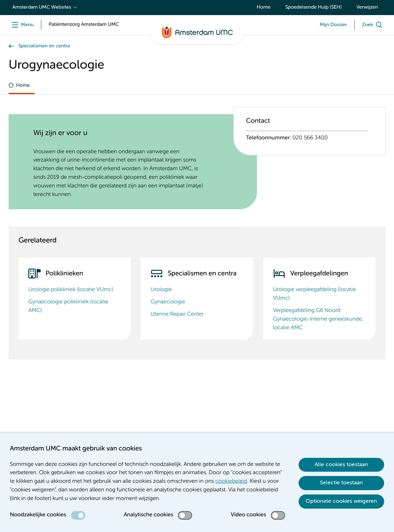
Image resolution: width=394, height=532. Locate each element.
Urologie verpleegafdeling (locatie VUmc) (315, 294)
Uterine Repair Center (177, 314)
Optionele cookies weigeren (341, 501)
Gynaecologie (168, 302)
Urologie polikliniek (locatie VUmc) (71, 290)
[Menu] (21, 25)
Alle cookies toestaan (341, 465)
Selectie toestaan (341, 483)
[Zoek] (374, 25)
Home (264, 7)
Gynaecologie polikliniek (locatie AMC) (68, 306)
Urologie (161, 290)
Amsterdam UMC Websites (42, 7)
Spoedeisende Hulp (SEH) (314, 7)
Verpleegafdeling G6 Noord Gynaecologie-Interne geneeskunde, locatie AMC (318, 319)
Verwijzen (367, 7)
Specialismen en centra (44, 46)
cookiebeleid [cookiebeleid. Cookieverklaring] (231, 482)
